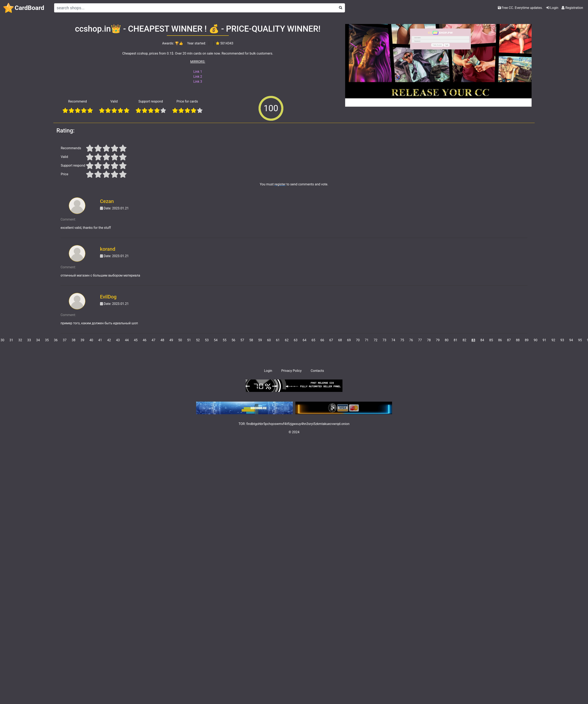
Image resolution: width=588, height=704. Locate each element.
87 (509, 340)
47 (154, 340)
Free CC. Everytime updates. (520, 8)
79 (438, 340)
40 (91, 340)
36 (56, 340)
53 (207, 340)
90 (536, 340)
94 (571, 340)
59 (260, 340)
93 (562, 340)
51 (189, 340)
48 (162, 340)
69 (349, 340)
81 (456, 340)
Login (552, 8)
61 (278, 340)
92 (553, 340)
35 (47, 340)
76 (411, 340)
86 (500, 340)
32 (20, 340)
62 (287, 340)
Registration (572, 8)
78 (429, 340)
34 (38, 340)
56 (233, 340)
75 (402, 340)
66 (322, 340)
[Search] (194, 8)
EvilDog (108, 297)
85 (491, 340)
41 (100, 340)
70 (358, 340)
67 (331, 340)
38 (74, 340)
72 (376, 340)
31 (11, 340)
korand (108, 249)
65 (313, 340)
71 (367, 340)
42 (109, 340)
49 (171, 340)
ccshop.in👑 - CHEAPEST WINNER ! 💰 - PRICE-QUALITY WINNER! (198, 29)
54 (216, 340)
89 (527, 340)
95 (580, 340)
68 (340, 340)
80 (447, 340)
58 (251, 340)
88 (518, 340)
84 (482, 340)
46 (145, 340)
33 (29, 340)
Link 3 (198, 82)
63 (296, 340)
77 (420, 340)
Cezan (107, 201)
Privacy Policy (292, 371)
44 (127, 340)
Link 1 (198, 72)
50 (180, 340)
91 (544, 340)
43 (118, 340)
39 (82, 340)
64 (304, 340)
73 (384, 340)
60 (269, 340)
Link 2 (198, 77)
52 (198, 340)
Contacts (317, 371)
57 (242, 340)
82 (464, 340)
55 (224, 340)
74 (393, 340)
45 (136, 340)
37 (65, 340)
